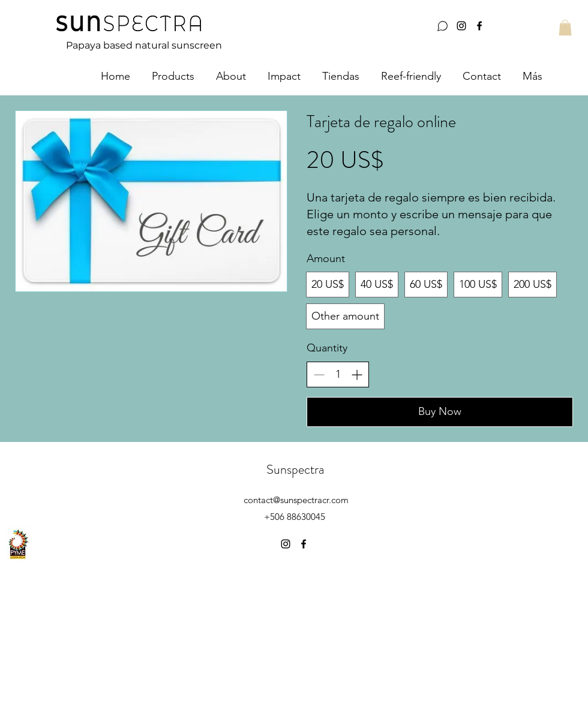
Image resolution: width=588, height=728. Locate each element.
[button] (565, 28)
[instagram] (461, 26)
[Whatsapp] (442, 26)
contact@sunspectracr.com (296, 500)
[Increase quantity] (357, 374)
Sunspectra (295, 469)
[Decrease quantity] (319, 374)
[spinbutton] (338, 374)
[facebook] (479, 26)
